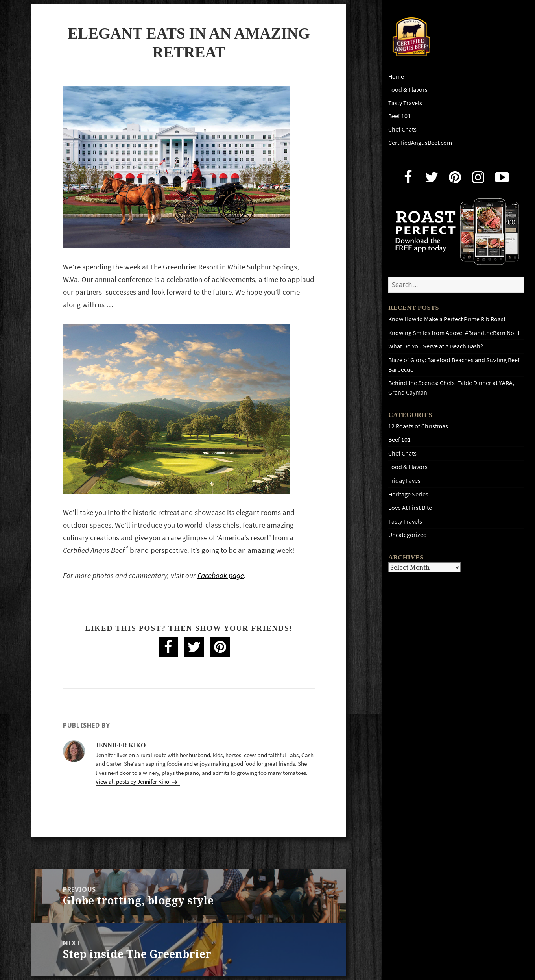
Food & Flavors (408, 90)
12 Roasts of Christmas (418, 426)
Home (396, 77)
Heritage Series (408, 494)
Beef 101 (399, 116)
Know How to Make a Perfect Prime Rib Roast (447, 319)
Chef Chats (402, 129)
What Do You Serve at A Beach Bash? (436, 346)
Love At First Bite (410, 508)
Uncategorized (408, 535)
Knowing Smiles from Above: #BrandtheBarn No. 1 (454, 333)
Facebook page (221, 575)
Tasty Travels (405, 103)
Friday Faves (404, 481)
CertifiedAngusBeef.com (420, 143)
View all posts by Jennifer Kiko (133, 782)
